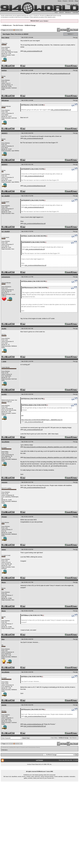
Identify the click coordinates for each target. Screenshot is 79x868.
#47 (77, 231)
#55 (77, 549)
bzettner (4, 70)
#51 (77, 394)
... (39, 769)
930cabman (5, 100)
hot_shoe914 (6, 196)
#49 (77, 329)
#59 (77, 672)
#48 (77, 277)
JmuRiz (4, 329)
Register (46, 21)
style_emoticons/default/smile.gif (33, 138)
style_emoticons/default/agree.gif (33, 724)
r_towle (4, 362)
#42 (77, 70)
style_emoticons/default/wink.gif (33, 430)
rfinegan (4, 517)
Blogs (77, 1)
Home (59, 1)
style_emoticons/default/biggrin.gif (60, 74)
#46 (77, 196)
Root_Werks (5, 38)
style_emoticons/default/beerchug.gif (34, 186)
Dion (3, 639)
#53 (77, 482)
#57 (77, 611)
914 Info (71, 1)
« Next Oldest (54, 738)
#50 (77, 361)
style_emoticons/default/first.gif (33, 51)
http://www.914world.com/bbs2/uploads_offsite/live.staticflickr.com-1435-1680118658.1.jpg (50, 447)
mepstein (4, 482)
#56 (77, 582)
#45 (77, 165)
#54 (77, 517)
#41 (77, 38)
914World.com (7, 25)
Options (70, 34)
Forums (65, 1)
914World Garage (30, 25)
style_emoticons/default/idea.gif (34, 422)
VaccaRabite (5, 442)
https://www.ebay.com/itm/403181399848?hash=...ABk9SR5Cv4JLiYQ (42, 420)
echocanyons (6, 277)
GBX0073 (4, 133)
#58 (77, 639)
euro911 (4, 394)
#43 (77, 100)
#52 (77, 442)
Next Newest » (73, 738)
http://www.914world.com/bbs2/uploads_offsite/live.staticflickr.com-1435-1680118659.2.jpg (50, 458)
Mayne (4, 582)
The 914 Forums (18, 25)
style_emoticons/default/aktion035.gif (34, 726)
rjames (4, 550)
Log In (41, 21)
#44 (77, 133)
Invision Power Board (33, 764)
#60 (77, 705)
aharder (4, 705)
